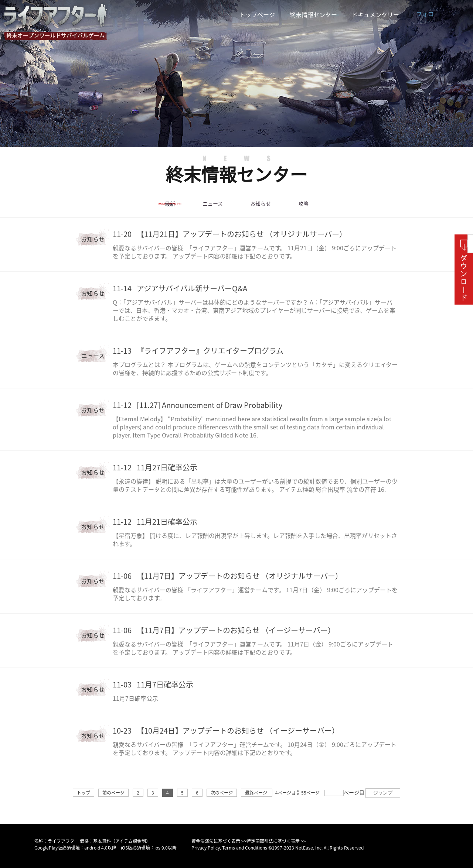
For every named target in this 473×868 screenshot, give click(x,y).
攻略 (303, 204)
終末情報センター (313, 15)
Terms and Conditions (245, 848)
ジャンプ (383, 793)
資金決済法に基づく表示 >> (219, 841)
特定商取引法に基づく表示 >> (276, 841)
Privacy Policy (206, 848)
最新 (170, 204)
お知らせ (261, 204)
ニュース (212, 204)
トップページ (257, 15)
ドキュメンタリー (375, 15)
